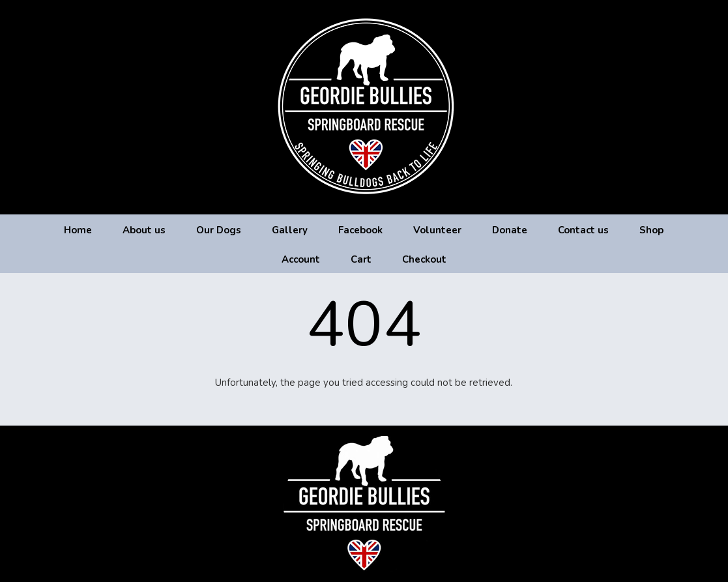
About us (144, 230)
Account (301, 259)
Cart (361, 259)
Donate (510, 230)
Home (78, 230)
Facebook (360, 230)
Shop (651, 230)
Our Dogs (219, 230)
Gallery (290, 230)
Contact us (583, 230)
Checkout (424, 259)
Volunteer (437, 230)
